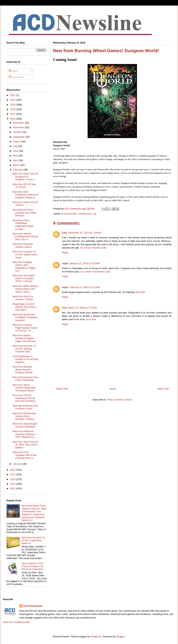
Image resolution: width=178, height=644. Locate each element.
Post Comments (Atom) (120, 400)
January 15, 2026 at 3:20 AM (84, 263)
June (16, 151)
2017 (13, 114)
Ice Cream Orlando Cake (93, 248)
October (18, 132)
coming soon (85, 214)
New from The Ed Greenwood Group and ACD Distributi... (25, 398)
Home (113, 389)
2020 (13, 100)
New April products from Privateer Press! (25, 407)
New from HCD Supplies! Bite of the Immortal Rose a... (24, 455)
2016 (13, 119)
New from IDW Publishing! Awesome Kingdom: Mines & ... (25, 195)
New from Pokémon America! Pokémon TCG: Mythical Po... (24, 434)
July (16, 146)
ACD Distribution (33, 606)
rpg (95, 214)
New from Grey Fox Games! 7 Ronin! (23, 298)
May (16, 156)
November (19, 127)
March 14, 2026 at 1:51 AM (82, 308)
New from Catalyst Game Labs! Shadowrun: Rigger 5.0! (24, 266)
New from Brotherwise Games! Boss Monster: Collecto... (24, 416)
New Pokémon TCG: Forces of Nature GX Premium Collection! (33, 566)
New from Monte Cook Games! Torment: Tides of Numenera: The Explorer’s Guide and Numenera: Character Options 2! (34, 513)
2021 (13, 95)
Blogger (120, 637)
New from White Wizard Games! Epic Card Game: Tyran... (25, 289)
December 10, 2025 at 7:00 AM (84, 233)
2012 (13, 484)
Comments (16, 77)
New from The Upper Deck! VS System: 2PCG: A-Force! (23, 278)
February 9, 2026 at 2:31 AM (84, 287)
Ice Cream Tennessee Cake (95, 272)
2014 (13, 474)
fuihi (64, 233)
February (18, 170)
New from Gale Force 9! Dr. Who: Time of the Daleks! (25, 445)
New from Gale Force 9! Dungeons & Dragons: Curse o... (25, 177)
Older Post (163, 389)
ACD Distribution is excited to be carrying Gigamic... (25, 359)
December (19, 123)
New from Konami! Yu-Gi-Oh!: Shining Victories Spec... (24, 349)
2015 (13, 470)
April (16, 160)
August (17, 141)
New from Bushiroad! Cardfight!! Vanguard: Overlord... (25, 317)
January (18, 464)
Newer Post (62, 389)
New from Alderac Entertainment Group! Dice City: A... (25, 237)
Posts (13, 71)
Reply (65, 253)
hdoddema (96, 637)
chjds (65, 263)
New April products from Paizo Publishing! (25, 379)
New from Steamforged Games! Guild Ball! (25, 425)
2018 (13, 109)
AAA (65, 308)
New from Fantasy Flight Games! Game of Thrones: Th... (25, 328)
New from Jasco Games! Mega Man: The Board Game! (24, 388)
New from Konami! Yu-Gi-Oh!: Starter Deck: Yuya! (25, 254)
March (17, 165)
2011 (13, 488)
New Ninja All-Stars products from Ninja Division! (24, 213)
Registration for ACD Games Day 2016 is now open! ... (24, 307)
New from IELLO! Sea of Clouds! (24, 186)
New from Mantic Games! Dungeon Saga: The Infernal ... (25, 338)
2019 (13, 105)
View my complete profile (16, 622)
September (19, 137)
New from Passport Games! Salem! (23, 245)
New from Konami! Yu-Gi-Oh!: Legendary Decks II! (34, 540)
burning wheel (69, 214)
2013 (13, 479)
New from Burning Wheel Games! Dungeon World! (22, 370)
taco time (140, 292)
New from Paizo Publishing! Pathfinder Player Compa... (23, 225)
